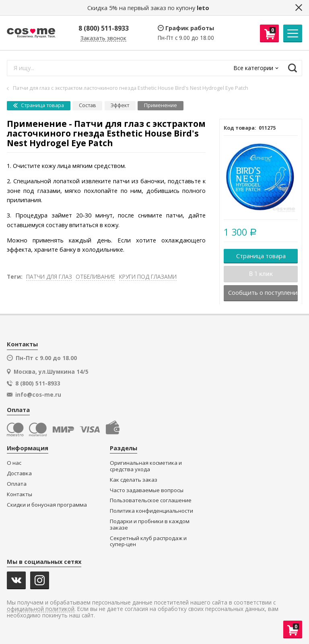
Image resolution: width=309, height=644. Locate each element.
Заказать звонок (103, 38)
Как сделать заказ (134, 480)
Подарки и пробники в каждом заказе (150, 525)
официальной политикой (41, 609)
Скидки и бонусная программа (47, 505)
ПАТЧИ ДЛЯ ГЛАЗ (49, 276)
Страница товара (39, 105)
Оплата (17, 484)
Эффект (120, 105)
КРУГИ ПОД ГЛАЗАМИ (148, 276)
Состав (88, 105)
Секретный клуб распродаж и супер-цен (148, 541)
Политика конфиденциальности (151, 511)
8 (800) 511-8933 (104, 28)
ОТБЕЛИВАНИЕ (95, 276)
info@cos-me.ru (38, 395)
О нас (14, 463)
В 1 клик (261, 274)
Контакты (20, 494)
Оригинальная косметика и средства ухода (146, 466)
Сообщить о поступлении (263, 292)
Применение (161, 105)
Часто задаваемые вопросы (147, 490)
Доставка (19, 473)
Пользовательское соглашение (151, 500)
